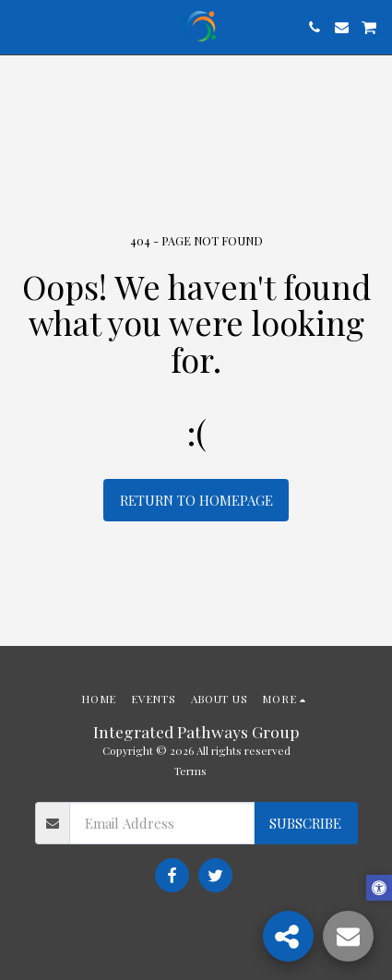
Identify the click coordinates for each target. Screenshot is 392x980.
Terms (190, 771)
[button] (20, 26)
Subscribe (305, 823)
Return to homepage (196, 500)
